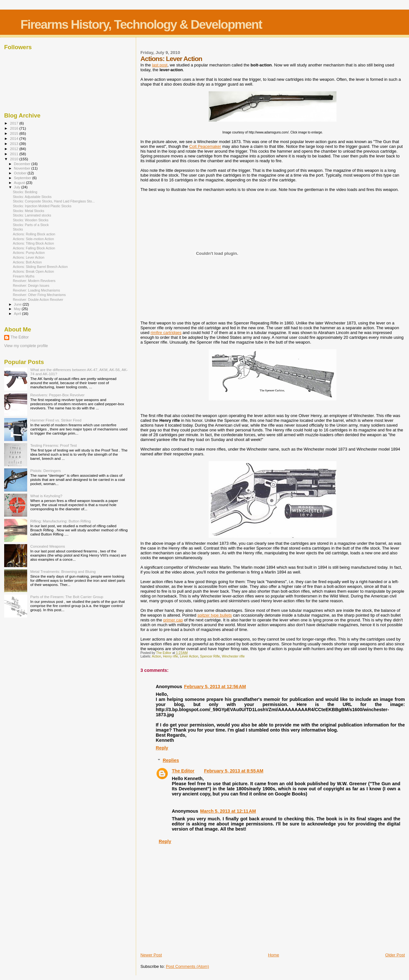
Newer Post (151, 955)
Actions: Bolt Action (27, 262)
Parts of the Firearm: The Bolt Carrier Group (67, 597)
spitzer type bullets (215, 615)
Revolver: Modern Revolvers (34, 281)
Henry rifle (170, 656)
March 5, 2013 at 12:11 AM (228, 811)
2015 (15, 133)
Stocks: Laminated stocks (32, 215)
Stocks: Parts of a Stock (31, 225)
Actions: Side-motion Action (33, 239)
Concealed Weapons (48, 546)
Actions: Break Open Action (33, 271)
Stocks (18, 229)
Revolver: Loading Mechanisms (36, 290)
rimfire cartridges (166, 333)
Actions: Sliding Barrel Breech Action (40, 267)
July (18, 187)
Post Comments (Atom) (187, 966)
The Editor (183, 771)
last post (160, 65)
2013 (15, 144)
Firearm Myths (24, 276)
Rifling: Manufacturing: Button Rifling (61, 521)
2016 (15, 128)
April (18, 314)
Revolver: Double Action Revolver (38, 300)
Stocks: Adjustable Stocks (32, 197)
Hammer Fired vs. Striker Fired (56, 420)
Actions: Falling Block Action (34, 248)
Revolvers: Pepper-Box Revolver (58, 395)
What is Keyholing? (46, 496)
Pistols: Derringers (46, 471)
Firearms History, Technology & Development (141, 24)
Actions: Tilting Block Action (33, 243)
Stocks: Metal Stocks (28, 211)
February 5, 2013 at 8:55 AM (234, 771)
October (21, 173)
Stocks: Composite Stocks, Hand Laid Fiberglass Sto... (54, 201)
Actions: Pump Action (29, 253)
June (18, 304)
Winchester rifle (233, 656)
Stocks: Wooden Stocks (31, 220)
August (20, 183)
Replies (171, 760)
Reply (162, 748)
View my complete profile (26, 346)
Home (274, 955)
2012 (15, 149)
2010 (15, 159)
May (18, 309)
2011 (15, 154)
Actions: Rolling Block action (34, 234)
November (23, 168)
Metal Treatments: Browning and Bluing (63, 571)
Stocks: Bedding (25, 192)
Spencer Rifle (210, 656)
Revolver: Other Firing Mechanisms (39, 295)
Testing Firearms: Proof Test (54, 445)
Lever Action (189, 656)
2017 (15, 123)
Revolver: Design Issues (31, 285)
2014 (15, 138)
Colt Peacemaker (205, 146)
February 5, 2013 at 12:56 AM (215, 687)
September (23, 178)
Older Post (395, 955)
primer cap (173, 620)
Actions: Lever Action (29, 257)
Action (156, 656)
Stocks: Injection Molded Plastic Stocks (42, 206)
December (23, 164)
